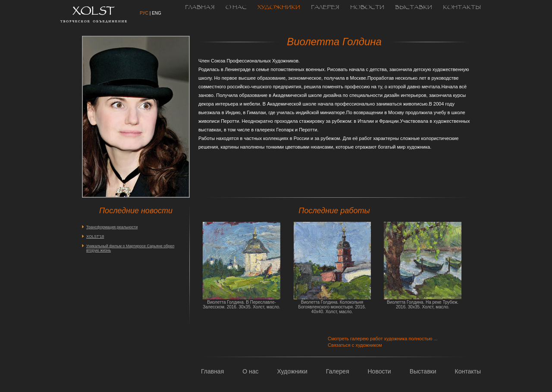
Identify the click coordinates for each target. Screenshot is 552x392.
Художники (279, 7)
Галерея (325, 7)
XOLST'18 (95, 236)
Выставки (414, 7)
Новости (367, 7)
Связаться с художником (355, 345)
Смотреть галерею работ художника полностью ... (383, 339)
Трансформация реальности (112, 227)
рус (144, 13)
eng (157, 13)
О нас (236, 7)
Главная (200, 7)
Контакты (462, 7)
